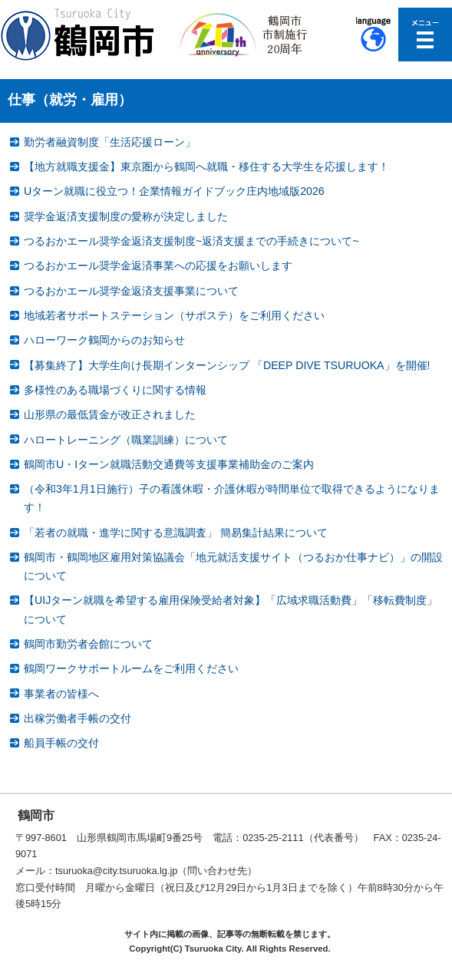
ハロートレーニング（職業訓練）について (126, 440)
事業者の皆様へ (61, 694)
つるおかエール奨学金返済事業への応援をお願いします (158, 266)
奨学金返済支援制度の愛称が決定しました (126, 216)
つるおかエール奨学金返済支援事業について (131, 291)
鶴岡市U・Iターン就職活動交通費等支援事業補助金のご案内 (169, 464)
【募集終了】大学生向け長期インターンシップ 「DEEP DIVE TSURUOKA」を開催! (227, 365)
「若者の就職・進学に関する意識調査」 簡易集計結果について (176, 533)
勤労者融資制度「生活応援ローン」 (110, 142)
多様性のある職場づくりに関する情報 (115, 390)
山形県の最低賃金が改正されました (110, 414)
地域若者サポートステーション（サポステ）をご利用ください (174, 315)
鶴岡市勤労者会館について (88, 644)
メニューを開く (425, 35)
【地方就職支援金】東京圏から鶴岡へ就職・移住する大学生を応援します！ (206, 167)
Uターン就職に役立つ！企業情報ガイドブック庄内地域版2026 (174, 191)
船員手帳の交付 (61, 743)
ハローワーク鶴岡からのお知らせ (104, 340)
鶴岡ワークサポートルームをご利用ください (131, 668)
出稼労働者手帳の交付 (78, 718)
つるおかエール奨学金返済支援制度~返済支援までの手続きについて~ (191, 241)
